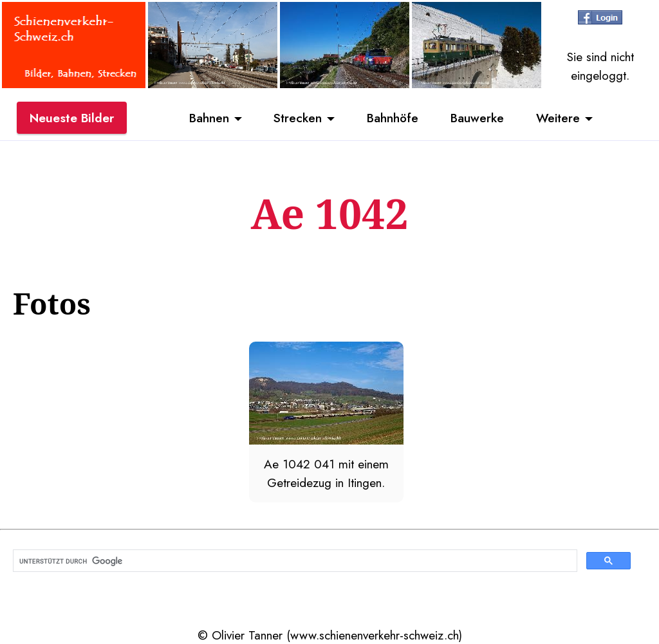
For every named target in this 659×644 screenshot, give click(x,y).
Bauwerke (477, 118)
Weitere (558, 118)
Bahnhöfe (393, 118)
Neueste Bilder (72, 118)
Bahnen (209, 118)
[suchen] (294, 561)
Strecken (298, 118)
